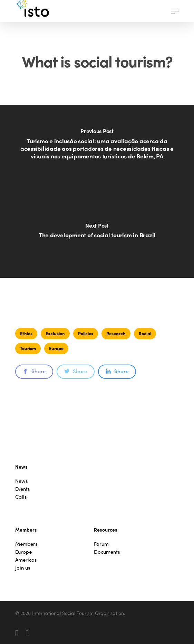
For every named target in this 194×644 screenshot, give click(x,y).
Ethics (26, 333)
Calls (21, 497)
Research (116, 333)
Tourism (28, 348)
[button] (175, 11)
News (22, 481)
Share (34, 371)
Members (26, 544)
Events (23, 489)
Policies (86, 333)
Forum (101, 544)
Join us (23, 568)
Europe (56, 348)
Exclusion (55, 333)
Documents (107, 552)
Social (145, 333)
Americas (26, 560)
